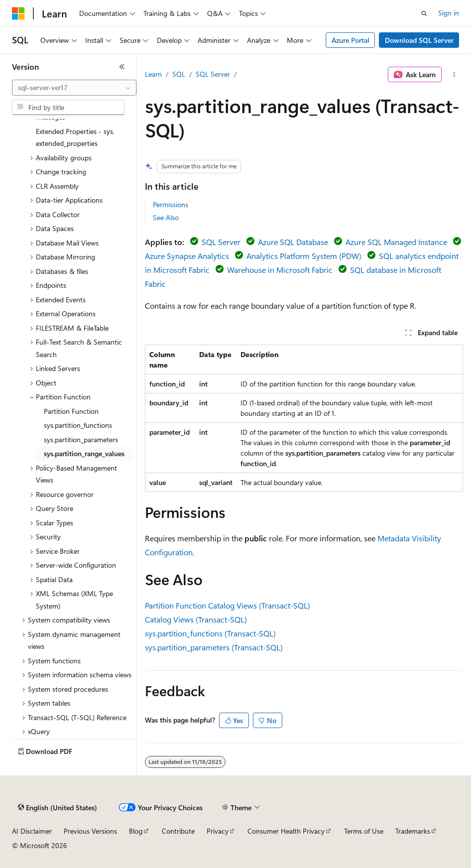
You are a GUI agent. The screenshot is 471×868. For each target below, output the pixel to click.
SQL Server (213, 74)
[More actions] (454, 75)
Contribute (178, 831)
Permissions (171, 204)
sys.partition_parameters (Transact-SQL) (214, 647)
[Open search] (424, 13)
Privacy (218, 831)
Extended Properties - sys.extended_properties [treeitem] (75, 137)
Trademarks (413, 831)
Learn (153, 74)
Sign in (449, 13)
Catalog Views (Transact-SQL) (196, 619)
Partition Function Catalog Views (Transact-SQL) (228, 605)
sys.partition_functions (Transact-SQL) (210, 633)
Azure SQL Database (293, 242)
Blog (136, 831)
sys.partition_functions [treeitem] (78, 425)
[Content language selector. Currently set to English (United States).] (58, 808)
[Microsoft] (18, 13)
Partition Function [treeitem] (71, 411)
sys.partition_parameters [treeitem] (81, 439)
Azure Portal (351, 40)
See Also (166, 217)
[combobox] (74, 88)
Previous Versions (90, 831)
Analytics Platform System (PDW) (304, 256)
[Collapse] (122, 67)
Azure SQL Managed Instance (396, 242)
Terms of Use (364, 831)
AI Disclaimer (32, 831)
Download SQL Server (419, 40)
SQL (179, 74)
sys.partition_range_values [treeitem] (84, 453)
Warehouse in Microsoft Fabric (280, 270)
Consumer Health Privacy (286, 831)
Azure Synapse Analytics (187, 256)
